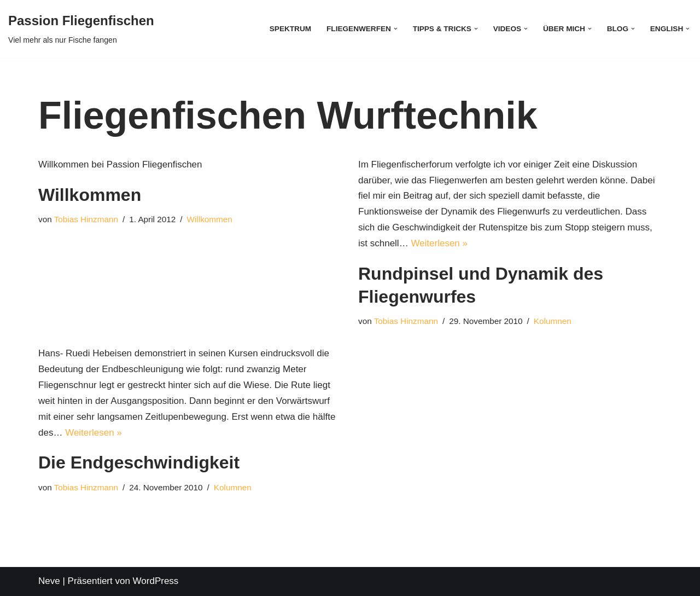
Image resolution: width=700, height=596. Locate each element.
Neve (49, 581)
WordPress (156, 581)
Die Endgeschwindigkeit (139, 462)
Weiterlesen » (439, 243)
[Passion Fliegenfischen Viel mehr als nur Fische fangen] (81, 29)
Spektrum (290, 29)
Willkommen (90, 195)
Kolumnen (553, 321)
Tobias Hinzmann (86, 219)
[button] (396, 29)
